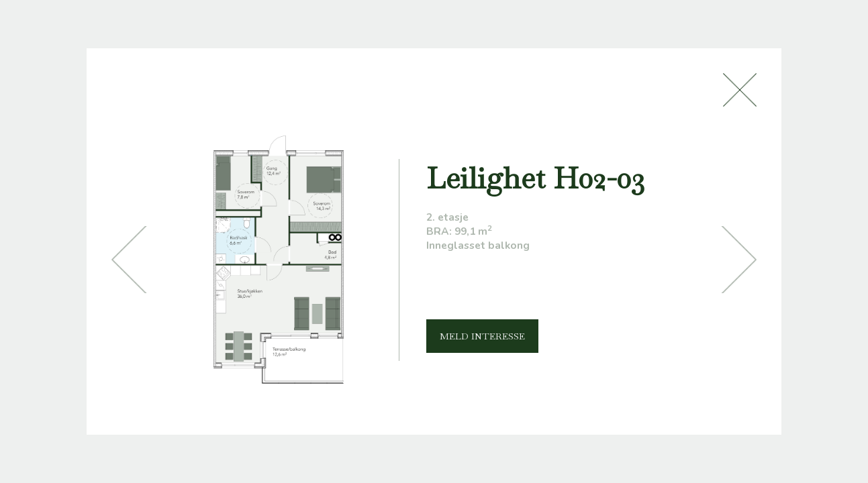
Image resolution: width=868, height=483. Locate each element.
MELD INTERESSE (482, 336)
